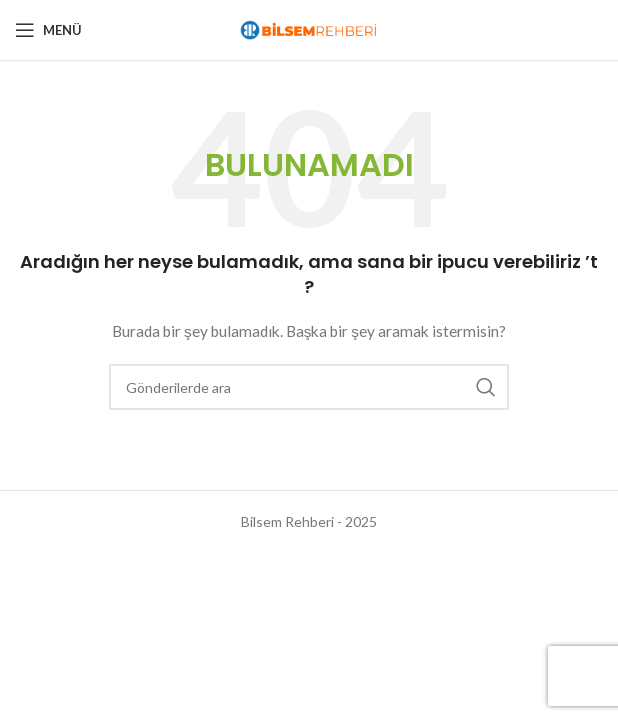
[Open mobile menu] (48, 30)
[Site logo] (309, 28)
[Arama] (309, 387)
